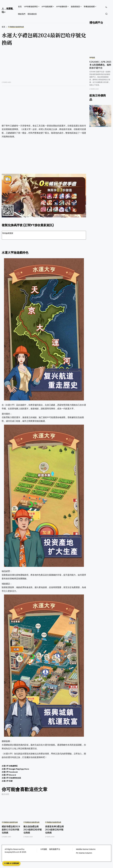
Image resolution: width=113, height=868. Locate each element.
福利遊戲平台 (55, 849)
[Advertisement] (44, 65)
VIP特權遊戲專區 (31, 7)
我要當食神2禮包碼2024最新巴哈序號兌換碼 (54, 829)
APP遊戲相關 (47, 7)
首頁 (20, 7)
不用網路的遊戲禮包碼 (16, 27)
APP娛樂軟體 (62, 7)
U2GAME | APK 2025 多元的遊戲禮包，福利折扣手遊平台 (100, 65)
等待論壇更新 (44, 235)
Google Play (14, 769)
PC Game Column (84, 853)
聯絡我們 (22, 14)
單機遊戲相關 (89, 7)
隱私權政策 (32, 14)
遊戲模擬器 (75, 7)
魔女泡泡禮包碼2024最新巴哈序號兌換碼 (33, 829)
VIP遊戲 (92, 58)
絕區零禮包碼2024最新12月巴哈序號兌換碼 (11, 829)
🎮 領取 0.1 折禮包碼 (11, 863)
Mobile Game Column (86, 849)
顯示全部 (5, 794)
